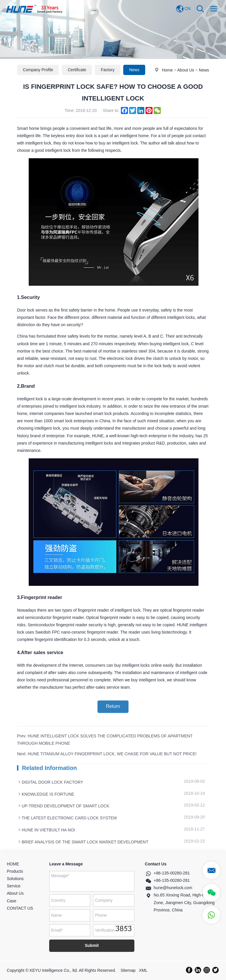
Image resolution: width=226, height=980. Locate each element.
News (204, 70)
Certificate (77, 70)
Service (14, 886)
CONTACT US (20, 908)
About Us (186, 70)
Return (113, 712)
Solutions (15, 879)
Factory (108, 70)
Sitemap (128, 970)
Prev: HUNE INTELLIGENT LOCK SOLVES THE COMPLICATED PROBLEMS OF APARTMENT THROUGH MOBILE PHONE (105, 755)
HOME (13, 864)
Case (12, 901)
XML (143, 970)
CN (183, 9)
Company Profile (38, 70)
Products (15, 871)
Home (167, 70)
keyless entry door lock (72, 145)
